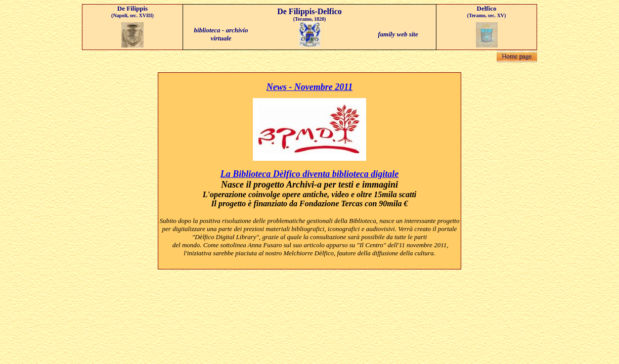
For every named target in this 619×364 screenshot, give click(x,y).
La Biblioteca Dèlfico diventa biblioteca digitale (309, 174)
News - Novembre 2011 (309, 87)
